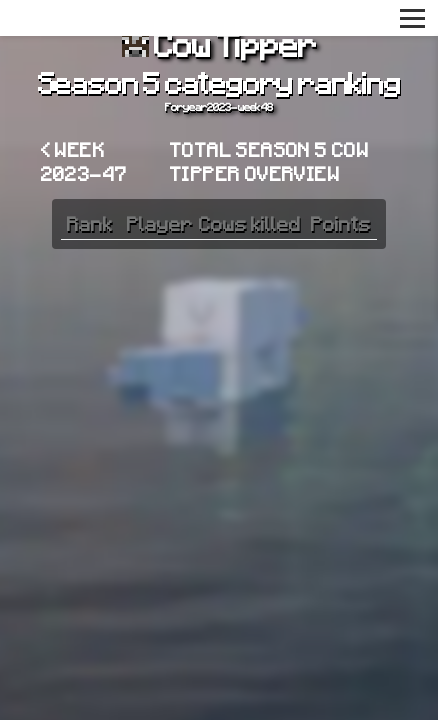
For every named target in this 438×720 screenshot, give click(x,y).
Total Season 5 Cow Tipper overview (269, 161)
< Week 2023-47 (84, 161)
